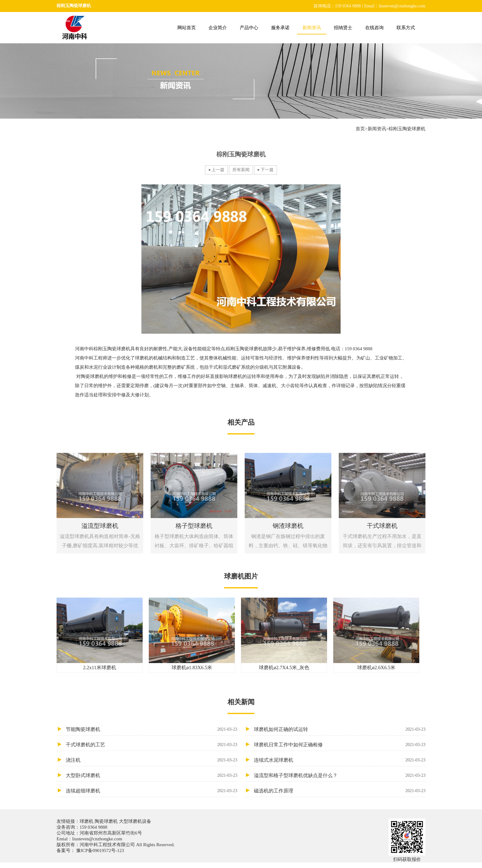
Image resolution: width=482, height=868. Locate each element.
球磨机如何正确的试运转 (340, 729)
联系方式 (406, 28)
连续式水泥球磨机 (340, 760)
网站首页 (187, 28)
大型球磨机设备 (134, 821)
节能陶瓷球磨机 (152, 729)
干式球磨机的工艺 (152, 745)
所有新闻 (241, 170)
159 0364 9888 (93, 827)
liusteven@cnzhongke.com (97, 839)
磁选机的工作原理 (340, 791)
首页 (360, 129)
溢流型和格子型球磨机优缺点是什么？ (340, 775)
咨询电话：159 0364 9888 (337, 6)
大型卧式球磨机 (152, 775)
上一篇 (218, 170)
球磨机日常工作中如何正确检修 (340, 745)
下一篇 (267, 170)
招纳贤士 (343, 28)
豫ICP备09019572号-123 (100, 850)
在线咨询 (374, 28)
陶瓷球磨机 (106, 821)
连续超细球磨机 (152, 791)
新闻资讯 (312, 28)
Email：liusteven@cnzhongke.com (395, 6)
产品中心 (249, 28)
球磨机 (87, 821)
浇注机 (152, 760)
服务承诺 (280, 28)
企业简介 (218, 28)
